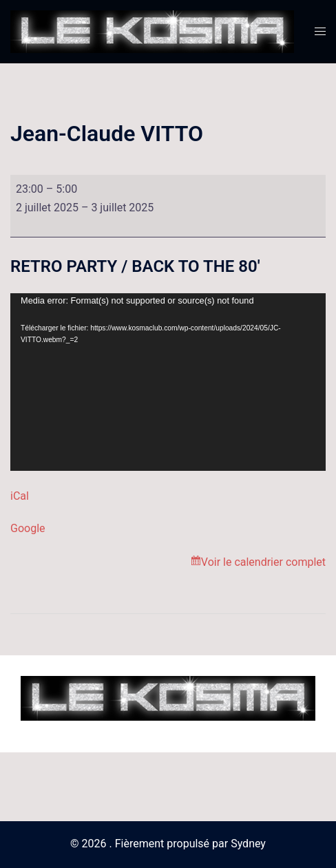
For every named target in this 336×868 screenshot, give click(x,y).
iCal (20, 496)
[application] (168, 382)
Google (28, 528)
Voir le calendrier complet (263, 562)
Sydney (248, 844)
